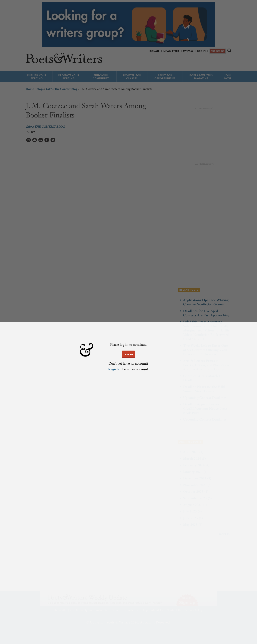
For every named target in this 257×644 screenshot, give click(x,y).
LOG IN (128, 354)
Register (114, 369)
